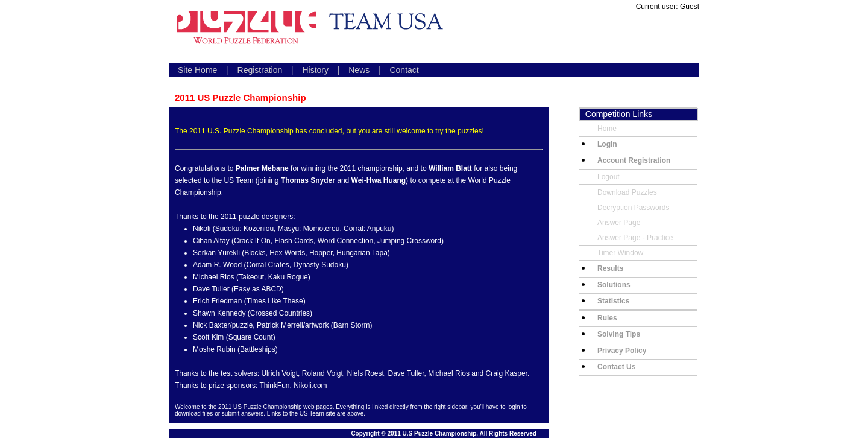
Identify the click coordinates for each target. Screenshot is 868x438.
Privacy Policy (622, 351)
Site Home (197, 70)
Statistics (613, 301)
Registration (260, 70)
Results (610, 268)
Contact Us (616, 367)
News (359, 70)
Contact (404, 70)
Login (607, 144)
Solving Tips (619, 334)
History (315, 70)
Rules (607, 318)
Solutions (614, 285)
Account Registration (634, 160)
